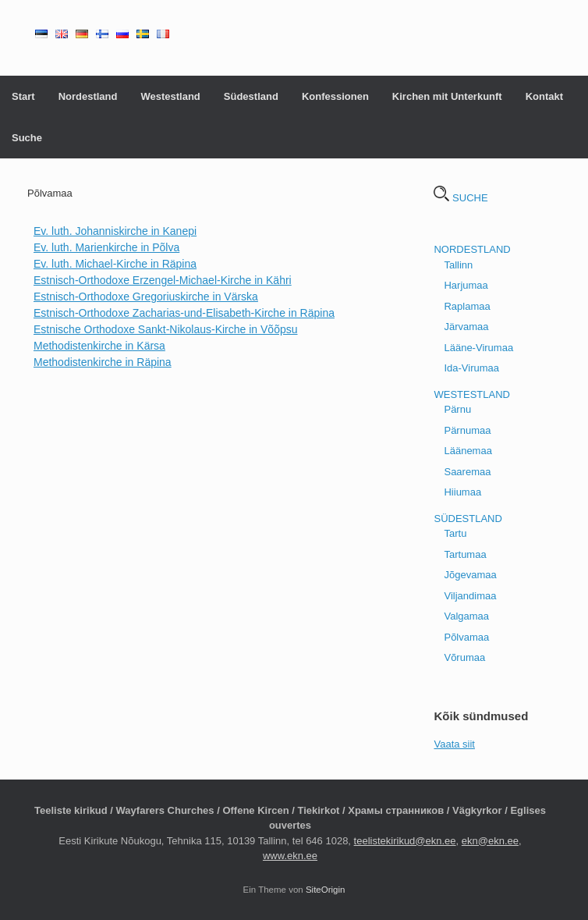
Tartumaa (465, 554)
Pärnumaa (467, 430)
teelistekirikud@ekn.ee (405, 841)
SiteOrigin (326, 890)
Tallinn (458, 265)
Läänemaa (468, 451)
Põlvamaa (466, 637)
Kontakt (544, 96)
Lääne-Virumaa (478, 348)
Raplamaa (467, 306)
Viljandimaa (470, 596)
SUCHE (460, 198)
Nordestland (88, 96)
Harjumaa (466, 285)
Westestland (170, 96)
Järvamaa (466, 327)
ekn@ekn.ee (490, 841)
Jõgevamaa (470, 575)
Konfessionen (335, 96)
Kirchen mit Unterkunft (447, 96)
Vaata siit (454, 744)
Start (23, 96)
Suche (27, 138)
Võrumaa (464, 657)
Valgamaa (466, 616)
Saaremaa (467, 472)
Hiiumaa (462, 492)
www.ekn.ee (290, 856)
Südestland (251, 96)
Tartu (455, 533)
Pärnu (457, 409)
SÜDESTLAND (468, 519)
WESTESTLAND (472, 394)
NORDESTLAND (472, 249)
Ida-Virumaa (471, 368)
